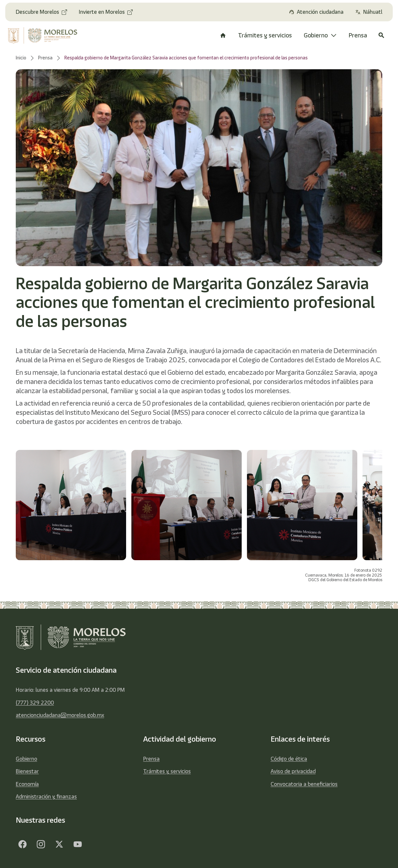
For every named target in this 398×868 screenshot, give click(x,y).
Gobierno (26, 759)
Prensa (151, 759)
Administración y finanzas (46, 796)
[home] (45, 35)
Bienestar (27, 771)
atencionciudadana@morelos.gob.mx (60, 715)
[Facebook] (22, 844)
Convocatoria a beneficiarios (304, 784)
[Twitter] (59, 844)
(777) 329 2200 (35, 703)
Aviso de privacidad (293, 771)
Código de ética (289, 759)
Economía (27, 784)
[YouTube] (77, 844)
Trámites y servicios (167, 771)
